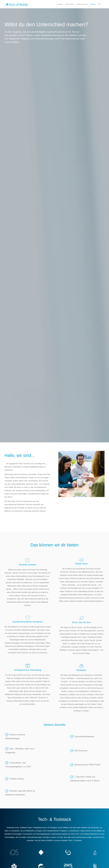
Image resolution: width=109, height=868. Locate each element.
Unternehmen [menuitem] (70, 4)
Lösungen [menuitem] (59, 4)
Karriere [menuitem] (93, 4)
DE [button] (100, 4)
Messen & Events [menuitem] (82, 4)
